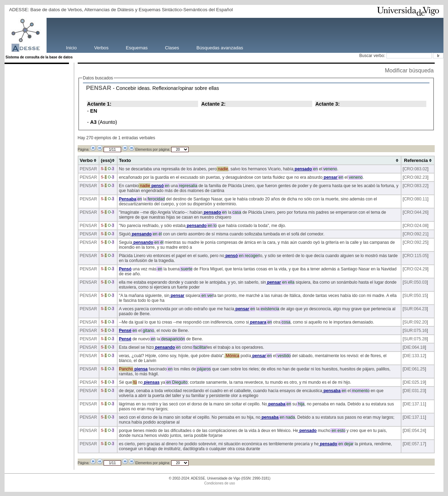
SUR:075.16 (415, 331)
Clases (172, 47)
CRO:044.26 (416, 212)
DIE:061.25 (414, 369)
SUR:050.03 (415, 282)
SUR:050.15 (415, 296)
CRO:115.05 (416, 256)
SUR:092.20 (415, 322)
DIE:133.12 (414, 356)
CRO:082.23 (416, 177)
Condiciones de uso (220, 483)
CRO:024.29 (416, 269)
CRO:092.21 (416, 234)
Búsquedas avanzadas (220, 47)
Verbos (101, 47)
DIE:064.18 (414, 347)
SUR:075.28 (415, 339)
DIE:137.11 (414, 404)
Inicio (72, 47)
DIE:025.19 (414, 382)
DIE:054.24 (414, 431)
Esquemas (137, 47)
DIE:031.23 (414, 391)
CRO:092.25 (416, 242)
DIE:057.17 (414, 444)
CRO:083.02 (416, 169)
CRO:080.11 (416, 199)
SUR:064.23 (415, 309)
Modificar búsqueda (409, 70)
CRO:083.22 (416, 186)
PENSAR (99, 88)
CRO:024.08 (416, 226)
